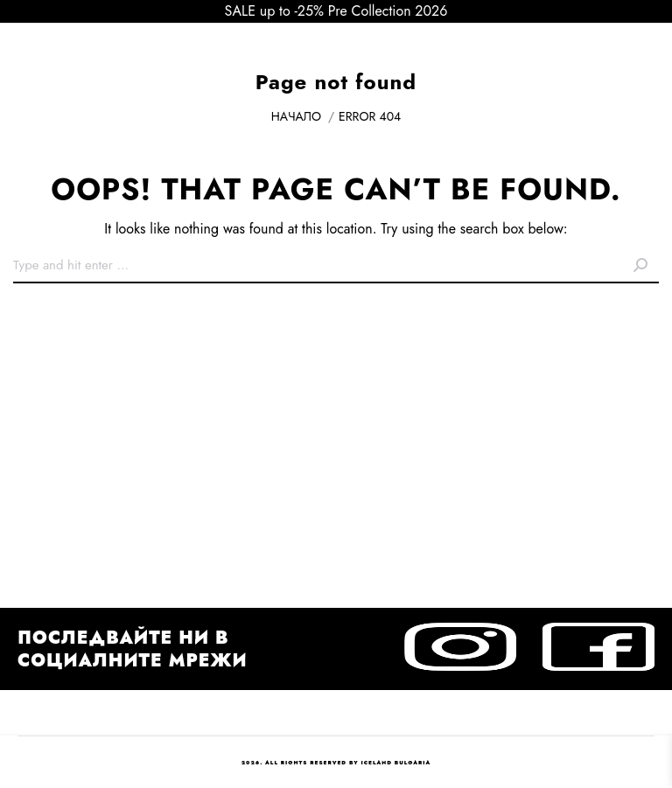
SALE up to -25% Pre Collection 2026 (336, 11)
